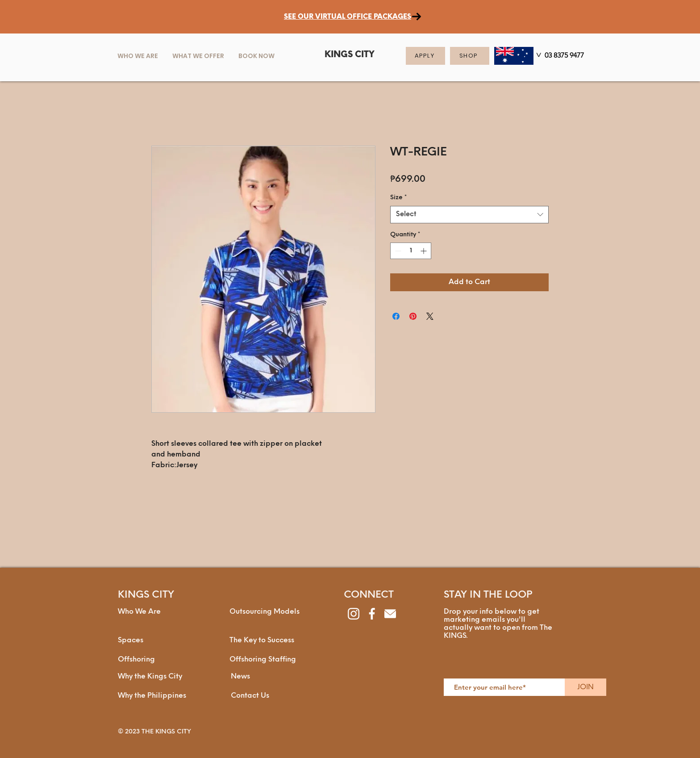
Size (398, 198)
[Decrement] (397, 251)
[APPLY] (425, 56)
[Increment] (424, 251)
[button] (198, 56)
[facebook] (372, 614)
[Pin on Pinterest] (413, 316)
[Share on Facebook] (396, 316)
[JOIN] (585, 687)
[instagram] (354, 614)
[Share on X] (430, 316)
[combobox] (469, 215)
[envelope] (390, 614)
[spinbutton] (411, 251)
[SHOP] (470, 56)
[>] (537, 57)
